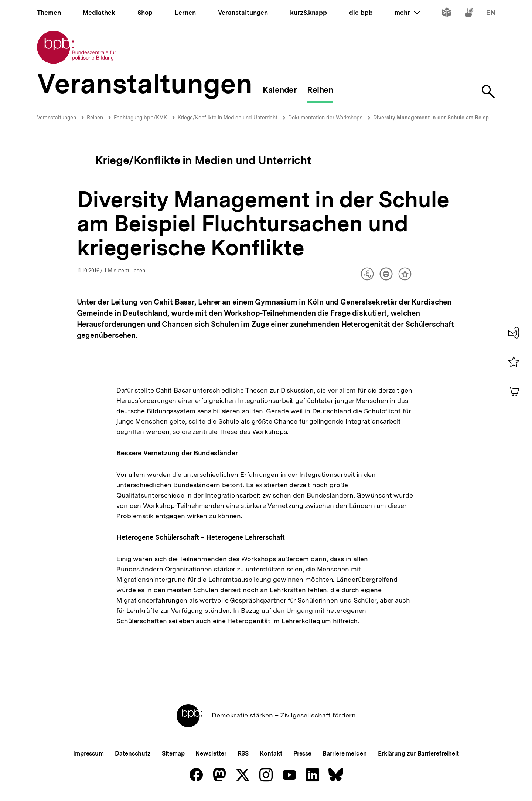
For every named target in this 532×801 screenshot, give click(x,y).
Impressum (88, 754)
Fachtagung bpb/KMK (140, 118)
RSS (243, 754)
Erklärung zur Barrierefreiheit (418, 754)
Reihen (95, 118)
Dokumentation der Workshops (325, 118)
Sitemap (173, 754)
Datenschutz (133, 754)
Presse (302, 754)
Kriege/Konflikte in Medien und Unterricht (228, 118)
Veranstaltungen (57, 118)
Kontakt (271, 754)
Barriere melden (345, 754)
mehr (407, 13)
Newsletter (211, 754)
